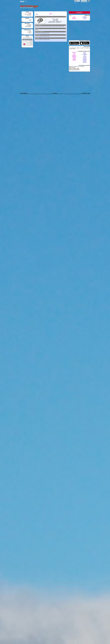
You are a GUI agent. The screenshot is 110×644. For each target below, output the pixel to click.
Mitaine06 (74, 55)
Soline (74, 58)
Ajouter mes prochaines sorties (74, 70)
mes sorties (29, 15)
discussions (29, 32)
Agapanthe (74, 52)
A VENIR (30, 13)
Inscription (79, 12)
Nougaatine (74, 56)
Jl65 (85, 55)
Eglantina (74, 18)
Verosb (74, 60)
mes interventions (28, 27)
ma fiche (74, 49)
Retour (37, 14)
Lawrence (85, 57)
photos (30, 20)
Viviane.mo (74, 19)
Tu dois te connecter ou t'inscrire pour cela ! (42, 36)
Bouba (85, 19)
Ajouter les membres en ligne (74, 68)
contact (30, 33)
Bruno (85, 52)
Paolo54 (85, 17)
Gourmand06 (85, 18)
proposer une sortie (28, 14)
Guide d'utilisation (24, 93)
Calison (85, 53)
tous (30, 19)
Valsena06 (74, 59)
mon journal (29, 25)
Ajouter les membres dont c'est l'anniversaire (77, 67)
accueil (30, 31)
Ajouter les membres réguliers (74, 69)
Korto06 (85, 56)
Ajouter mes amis (72, 67)
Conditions (55, 93)
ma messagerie (29, 26)
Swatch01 (85, 61)
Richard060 (85, 59)
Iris (74, 17)
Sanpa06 (74, 57)
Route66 (85, 60)
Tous (70, 16)
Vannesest (85, 62)
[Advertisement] (65, 6)
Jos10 (74, 54)
